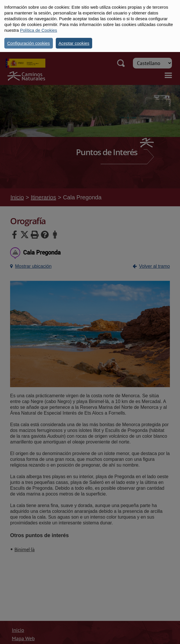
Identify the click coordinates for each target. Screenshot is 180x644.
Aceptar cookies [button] (74, 43)
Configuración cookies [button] (29, 43)
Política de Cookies (38, 30)
